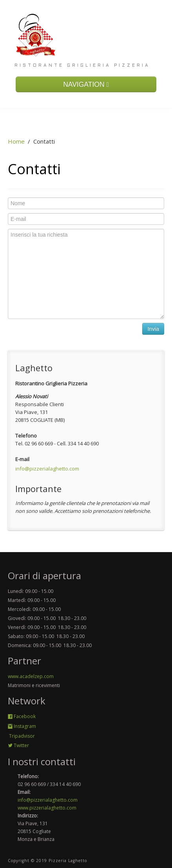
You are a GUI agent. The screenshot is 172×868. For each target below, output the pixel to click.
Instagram (22, 726)
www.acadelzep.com (31, 676)
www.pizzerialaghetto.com (47, 808)
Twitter (18, 745)
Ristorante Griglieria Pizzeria (82, 66)
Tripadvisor (21, 736)
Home (16, 141)
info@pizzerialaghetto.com (47, 469)
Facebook (22, 716)
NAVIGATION (86, 84)
